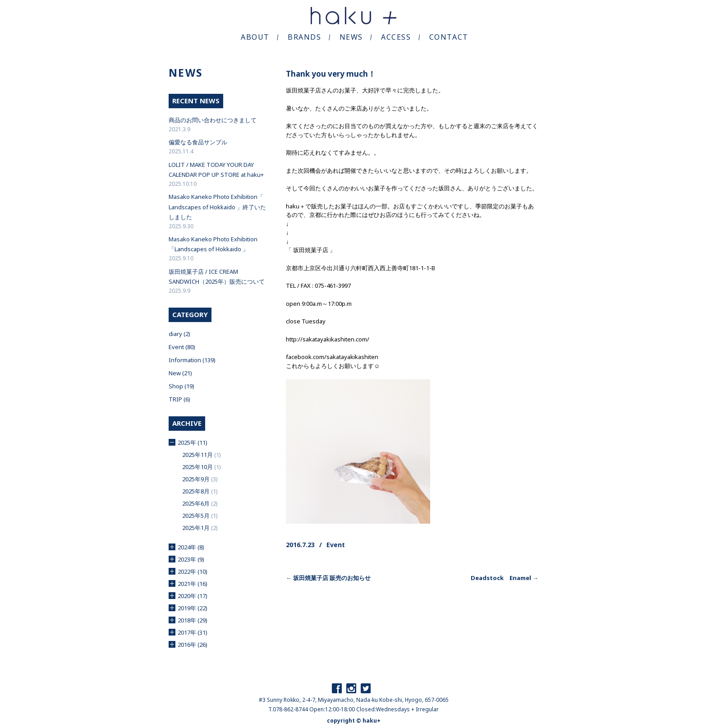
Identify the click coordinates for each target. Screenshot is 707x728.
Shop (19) (181, 386)
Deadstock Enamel (501, 578)
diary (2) (179, 334)
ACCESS (396, 37)
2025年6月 (196, 503)
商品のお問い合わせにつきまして (213, 120)
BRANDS (305, 37)
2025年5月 (196, 516)
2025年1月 (196, 528)
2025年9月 (196, 479)
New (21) (180, 373)
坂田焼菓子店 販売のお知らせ (332, 578)
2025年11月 (197, 455)
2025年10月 (197, 467)
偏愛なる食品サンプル (198, 142)
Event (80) (182, 347)
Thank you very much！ (331, 74)
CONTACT (449, 37)
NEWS (351, 37)
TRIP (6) (179, 399)
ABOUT (255, 37)
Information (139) (192, 360)
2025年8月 (196, 491)
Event (336, 545)
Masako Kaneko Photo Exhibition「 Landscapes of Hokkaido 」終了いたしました (217, 207)
